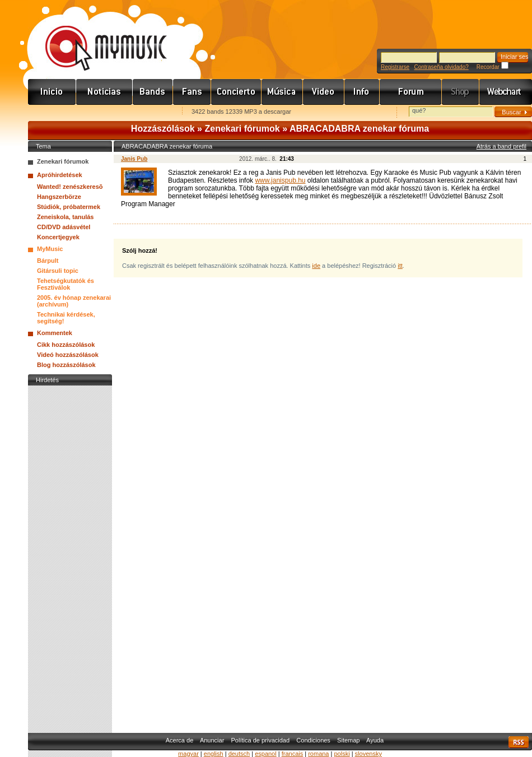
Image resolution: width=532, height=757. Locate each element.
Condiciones (313, 740)
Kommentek (55, 333)
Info (362, 92)
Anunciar (212, 740)
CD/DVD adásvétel (64, 227)
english (214, 754)
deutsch (239, 754)
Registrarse (395, 67)
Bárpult (48, 261)
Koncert (236, 92)
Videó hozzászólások (68, 355)
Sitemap (348, 740)
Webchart (506, 92)
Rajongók (192, 92)
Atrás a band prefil (501, 146)
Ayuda (375, 740)
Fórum (411, 92)
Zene (282, 92)
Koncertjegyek (58, 237)
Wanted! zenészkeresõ (70, 187)
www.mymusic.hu (97, 36)
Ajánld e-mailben (146, 112)
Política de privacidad (261, 740)
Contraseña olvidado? (441, 67)
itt (400, 266)
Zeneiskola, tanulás (65, 217)
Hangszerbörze (59, 197)
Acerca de (180, 740)
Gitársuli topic (58, 271)
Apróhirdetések (60, 175)
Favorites (51, 112)
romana (318, 754)
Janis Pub (134, 159)
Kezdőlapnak (99, 112)
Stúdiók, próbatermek (69, 207)
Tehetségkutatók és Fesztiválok (66, 284)
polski (342, 754)
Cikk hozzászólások (66, 345)
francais (293, 754)
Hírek (104, 92)
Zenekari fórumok (242, 129)
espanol (266, 754)
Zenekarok (153, 92)
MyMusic (50, 249)
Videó (324, 92)
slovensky (368, 754)
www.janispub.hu (280, 180)
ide (316, 266)
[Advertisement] (70, 556)
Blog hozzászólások (66, 365)
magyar (188, 754)
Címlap (52, 92)
